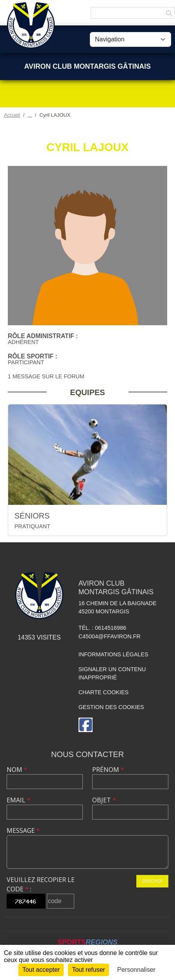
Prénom (108, 770)
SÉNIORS (32, 516)
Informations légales (113, 654)
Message (23, 830)
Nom (17, 770)
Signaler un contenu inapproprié (112, 674)
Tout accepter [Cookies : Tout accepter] (41, 970)
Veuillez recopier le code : (41, 884)
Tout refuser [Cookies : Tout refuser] (88, 970)
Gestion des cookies (111, 707)
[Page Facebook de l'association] (86, 725)
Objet (104, 800)
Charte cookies (104, 692)
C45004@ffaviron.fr (110, 636)
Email (19, 800)
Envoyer (152, 881)
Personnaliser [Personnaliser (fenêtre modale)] (136, 970)
